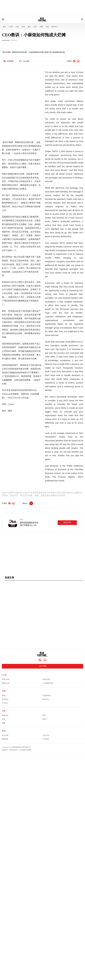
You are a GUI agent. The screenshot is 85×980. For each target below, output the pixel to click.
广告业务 (46, 739)
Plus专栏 (5, 703)
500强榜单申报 (48, 683)
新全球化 (46, 699)
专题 (47, 27)
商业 (29, 27)
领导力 (45, 719)
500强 (11, 27)
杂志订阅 (5, 735)
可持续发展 (47, 696)
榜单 (23, 27)
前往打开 (67, 523)
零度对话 (5, 699)
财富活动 (5, 715)
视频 (3, 723)
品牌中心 (55, 27)
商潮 (41, 27)
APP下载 (42, 666)
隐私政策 (5, 739)
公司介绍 (46, 735)
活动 (17, 27)
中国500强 (46, 679)
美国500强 (6, 683)
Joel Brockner (6, 40)
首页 (4, 27)
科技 (35, 27)
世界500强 (6, 679)
